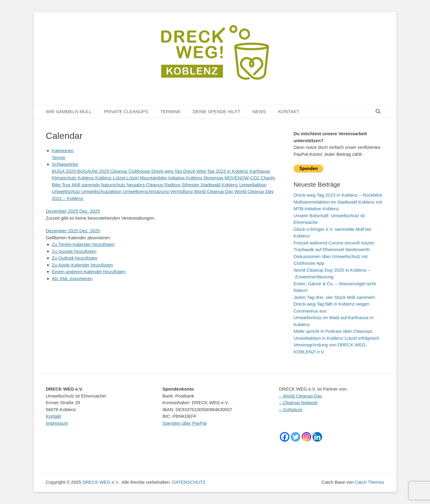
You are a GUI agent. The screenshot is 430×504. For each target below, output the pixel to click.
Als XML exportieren (72, 278)
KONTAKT (289, 111)
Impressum (57, 423)
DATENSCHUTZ (189, 482)
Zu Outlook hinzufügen (75, 258)
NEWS (259, 111)
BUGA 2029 (65, 171)
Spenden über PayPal (185, 423)
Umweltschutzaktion (102, 191)
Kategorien (63, 151)
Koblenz (86, 178)
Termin (59, 157)
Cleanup (119, 171)
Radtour (173, 185)
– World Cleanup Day (301, 396)
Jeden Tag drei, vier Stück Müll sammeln (334, 297)
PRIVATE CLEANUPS (126, 111)
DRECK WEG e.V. (101, 482)
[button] (78, 238)
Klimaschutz (65, 178)
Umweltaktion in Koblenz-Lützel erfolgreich (336, 338)
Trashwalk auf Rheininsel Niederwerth (332, 249)
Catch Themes (369, 482)
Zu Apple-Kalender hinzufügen (82, 265)
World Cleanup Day (214, 191)
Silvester (191, 185)
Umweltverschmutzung (147, 191)
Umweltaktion (253, 185)
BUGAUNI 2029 (94, 171)
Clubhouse (140, 171)
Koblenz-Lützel (111, 178)
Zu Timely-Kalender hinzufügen (83, 244)
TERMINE (170, 111)
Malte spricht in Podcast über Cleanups (333, 331)
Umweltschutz (67, 191)
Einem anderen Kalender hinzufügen (89, 272)
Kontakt (54, 416)
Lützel (133, 178)
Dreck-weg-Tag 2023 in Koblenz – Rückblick (338, 195)
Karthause (260, 171)
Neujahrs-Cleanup (145, 185)
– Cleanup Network (299, 403)
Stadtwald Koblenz (220, 185)
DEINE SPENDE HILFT (217, 111)
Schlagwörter (65, 164)
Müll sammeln (87, 185)
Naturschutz (114, 185)
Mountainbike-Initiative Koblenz (172, 178)
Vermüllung (182, 191)
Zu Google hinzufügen (74, 251)
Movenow (214, 178)
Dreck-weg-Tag (167, 171)
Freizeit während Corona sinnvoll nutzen (334, 243)
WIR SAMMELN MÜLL (69, 111)
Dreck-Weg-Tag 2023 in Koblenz (216, 171)
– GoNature (291, 409)
